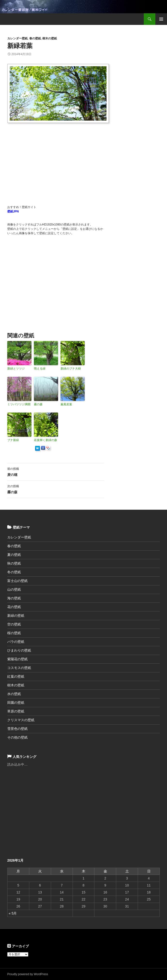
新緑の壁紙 (16, 616)
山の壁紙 (14, 589)
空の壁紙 (14, 624)
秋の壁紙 (14, 563)
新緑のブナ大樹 (71, 369)
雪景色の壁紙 (17, 729)
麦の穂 (56, 471)
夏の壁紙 (14, 555)
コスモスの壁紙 (19, 668)
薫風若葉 (66, 404)
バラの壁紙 (16, 642)
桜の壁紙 (14, 633)
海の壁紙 (14, 598)
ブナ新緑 (13, 440)
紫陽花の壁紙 (17, 659)
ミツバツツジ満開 (19, 404)
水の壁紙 (14, 694)
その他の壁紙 (17, 737)
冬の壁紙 (14, 572)
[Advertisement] (87, 161)
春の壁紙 (35, 38)
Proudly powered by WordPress (28, 974)
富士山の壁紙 (17, 581)
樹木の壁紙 (50, 38)
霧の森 (38, 404)
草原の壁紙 (16, 711)
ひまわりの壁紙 (19, 650)
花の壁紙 (14, 607)
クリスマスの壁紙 (21, 720)
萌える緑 (40, 369)
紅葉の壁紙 (16, 676)
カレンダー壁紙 (17, 38)
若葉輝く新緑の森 (46, 440)
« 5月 (13, 913)
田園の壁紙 (16, 703)
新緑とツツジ (16, 369)
